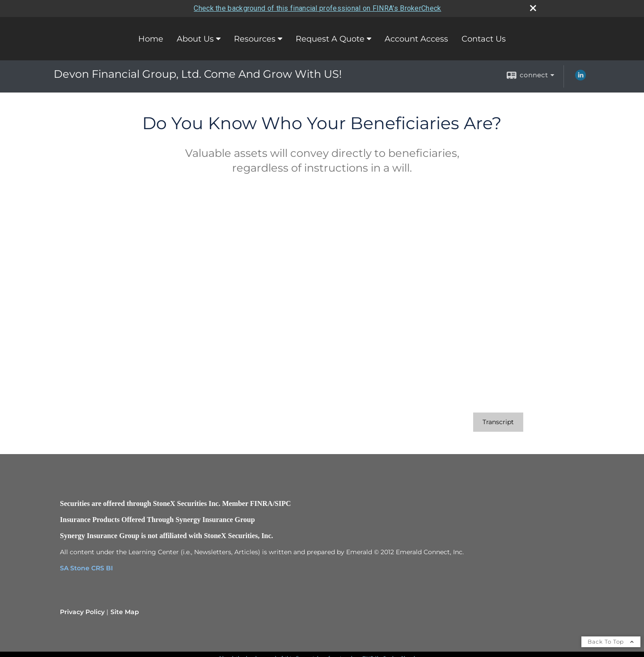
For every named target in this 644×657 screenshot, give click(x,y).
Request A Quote (330, 39)
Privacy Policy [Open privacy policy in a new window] (82, 612)
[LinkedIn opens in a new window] (580, 78)
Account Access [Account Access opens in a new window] (416, 39)
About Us (195, 39)
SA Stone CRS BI (86, 568)
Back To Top (611, 642)
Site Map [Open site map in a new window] (125, 612)
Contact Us (484, 39)
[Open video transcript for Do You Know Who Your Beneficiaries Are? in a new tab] (498, 422)
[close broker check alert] (533, 8)
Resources (255, 39)
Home (151, 39)
